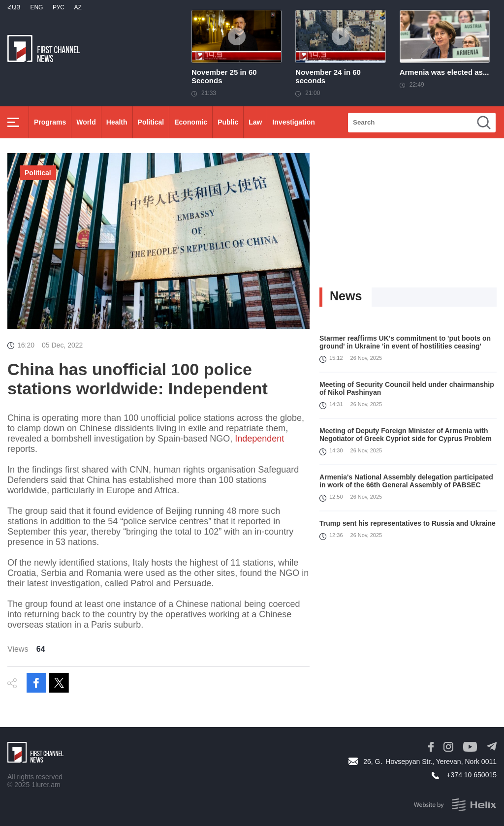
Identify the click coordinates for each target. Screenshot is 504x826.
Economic (191, 122)
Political (151, 122)
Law (255, 122)
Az (78, 7)
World (86, 122)
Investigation (293, 122)
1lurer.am (46, 785)
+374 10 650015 (472, 775)
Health (117, 122)
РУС (59, 7)
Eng (36, 7)
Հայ (14, 7)
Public (228, 122)
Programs (50, 122)
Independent (259, 439)
